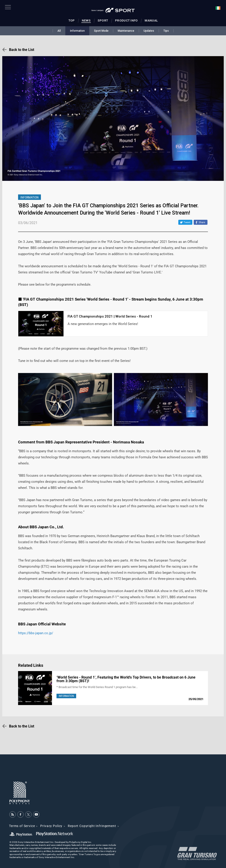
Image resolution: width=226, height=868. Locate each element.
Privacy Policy (51, 826)
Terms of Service (22, 826)
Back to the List (22, 50)
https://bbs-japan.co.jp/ (36, 633)
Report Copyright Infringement (92, 826)
